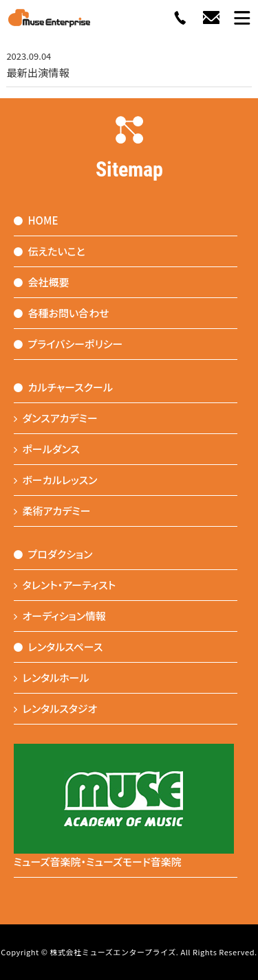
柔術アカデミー (52, 511)
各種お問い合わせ (62, 313)
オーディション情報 (60, 616)
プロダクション (53, 554)
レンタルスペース (58, 647)
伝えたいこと (50, 251)
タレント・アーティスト (65, 585)
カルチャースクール (64, 387)
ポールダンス (47, 449)
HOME (36, 220)
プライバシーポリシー (68, 344)
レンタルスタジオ (56, 708)
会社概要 (42, 282)
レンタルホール (52, 677)
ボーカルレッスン (56, 480)
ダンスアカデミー (56, 418)
